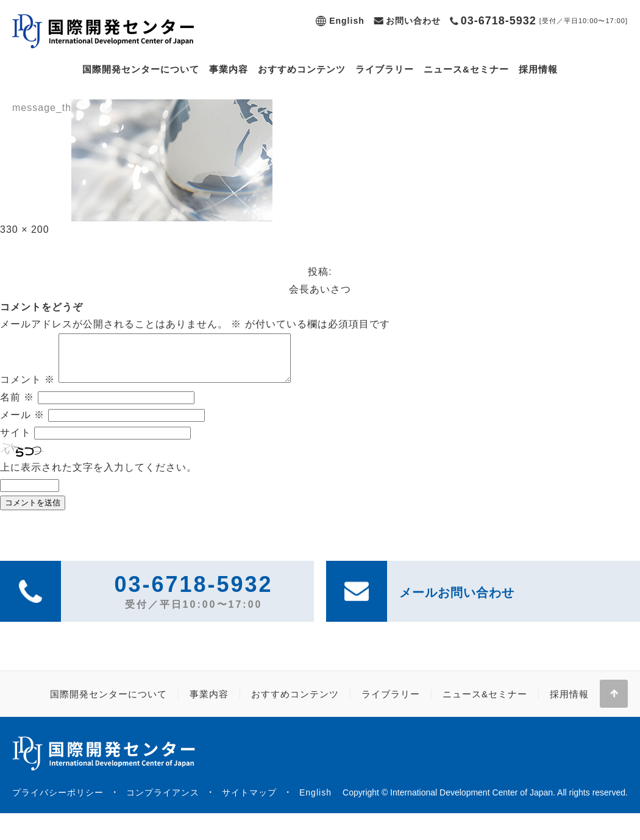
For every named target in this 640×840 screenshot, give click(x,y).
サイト (16, 442)
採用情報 (538, 69)
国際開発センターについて (141, 69)
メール (22, 424)
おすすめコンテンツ (302, 69)
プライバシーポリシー (58, 802)
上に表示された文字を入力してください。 (98, 476)
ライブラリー (385, 69)
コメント (27, 389)
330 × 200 (25, 230)
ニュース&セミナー (466, 69)
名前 (17, 406)
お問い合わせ (413, 21)
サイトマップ (249, 802)
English (347, 21)
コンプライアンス (163, 802)
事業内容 (229, 69)
